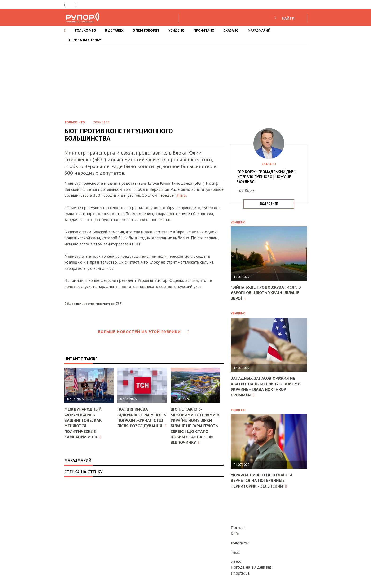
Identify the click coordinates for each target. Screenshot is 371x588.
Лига (181, 195)
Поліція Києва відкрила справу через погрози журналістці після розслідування (142, 417)
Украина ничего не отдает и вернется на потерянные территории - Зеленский (261, 480)
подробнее (269, 204)
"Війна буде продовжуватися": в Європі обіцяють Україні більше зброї (266, 293)
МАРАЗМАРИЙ (259, 30)
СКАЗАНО (231, 30)
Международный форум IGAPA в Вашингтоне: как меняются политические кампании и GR (83, 423)
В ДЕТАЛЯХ (114, 30)
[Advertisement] (185, 80)
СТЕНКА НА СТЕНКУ (85, 40)
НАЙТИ (288, 18)
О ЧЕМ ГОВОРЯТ (146, 30)
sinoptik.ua (240, 573)
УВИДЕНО (177, 30)
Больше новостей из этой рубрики (144, 332)
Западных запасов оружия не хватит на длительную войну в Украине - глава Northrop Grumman (266, 386)
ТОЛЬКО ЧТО (85, 30)
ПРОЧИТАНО (204, 30)
